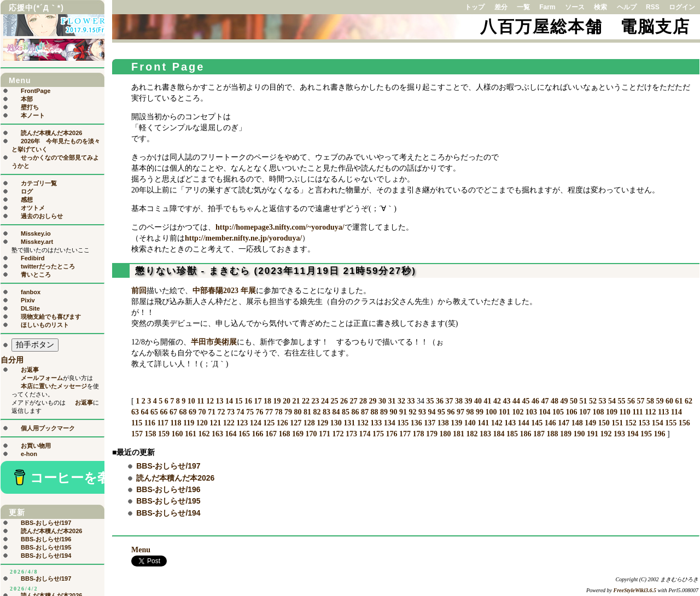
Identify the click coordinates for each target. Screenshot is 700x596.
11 (200, 401)
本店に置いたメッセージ (54, 386)
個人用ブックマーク (48, 428)
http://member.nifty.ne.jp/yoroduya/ (243, 238)
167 (271, 434)
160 (177, 434)
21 (296, 401)
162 (204, 434)
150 (604, 423)
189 (566, 434)
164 (231, 434)
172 (338, 434)
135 (403, 423)
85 (346, 412)
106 (572, 412)
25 (334, 401)
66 (164, 412)
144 (524, 423)
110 (625, 412)
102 (518, 412)
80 (298, 412)
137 (430, 423)
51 (583, 401)
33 (411, 401)
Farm (547, 7)
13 (219, 401)
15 (238, 401)
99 (480, 412)
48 (555, 401)
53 (602, 401)
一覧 (523, 7)
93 (422, 412)
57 (640, 401)
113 (663, 412)
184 (499, 434)
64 (145, 412)
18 (267, 401)
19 (277, 401)
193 (619, 434)
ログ (27, 191)
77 (269, 412)
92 (413, 412)
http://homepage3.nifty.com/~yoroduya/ (280, 227)
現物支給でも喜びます (51, 317)
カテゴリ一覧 (39, 183)
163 (217, 434)
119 (189, 423)
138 (443, 423)
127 (296, 423)
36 (440, 401)
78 (279, 412)
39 (468, 401)
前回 (139, 291)
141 (483, 423)
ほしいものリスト (45, 325)
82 (317, 412)
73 (231, 412)
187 (539, 434)
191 (593, 434)
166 (258, 434)
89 (384, 412)
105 (558, 412)
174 (365, 434)
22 (306, 401)
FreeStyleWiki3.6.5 (635, 590)
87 (365, 412)
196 (660, 434)
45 (526, 401)
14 (229, 401)
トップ (475, 7)
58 (650, 401)
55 (621, 401)
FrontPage (36, 91)
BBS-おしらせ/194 (168, 513)
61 (679, 401)
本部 (27, 99)
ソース (575, 7)
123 (242, 423)
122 (229, 423)
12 (210, 401)
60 (669, 401)
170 (311, 434)
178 (419, 434)
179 (432, 434)
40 (478, 401)
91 (403, 412)
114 (676, 412)
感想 (27, 200)
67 (173, 412)
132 (363, 423)
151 (617, 423)
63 (135, 412)
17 (258, 401)
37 (449, 401)
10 (191, 401)
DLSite (30, 308)
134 (390, 423)
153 (644, 423)
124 (256, 423)
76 (260, 412)
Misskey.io (36, 233)
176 (392, 434)
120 (202, 423)
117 (162, 423)
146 (550, 423)
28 (363, 401)
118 (176, 423)
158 (151, 434)
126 (282, 423)
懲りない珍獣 (166, 271)
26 (344, 401)
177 (405, 434)
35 (430, 401)
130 (336, 423)
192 (606, 434)
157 (137, 434)
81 (307, 412)
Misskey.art (37, 242)
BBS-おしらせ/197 (168, 466)
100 (491, 412)
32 (401, 401)
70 (202, 412)
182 (472, 434)
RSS (653, 7)
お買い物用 (36, 446)
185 (512, 434)
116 (150, 423)
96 (451, 412)
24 (325, 401)
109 (612, 412)
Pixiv (28, 300)
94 (432, 412)
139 (456, 423)
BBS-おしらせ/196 (168, 489)
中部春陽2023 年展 (224, 291)
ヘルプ (627, 7)
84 (336, 412)
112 (650, 412)
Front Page (168, 67)
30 (382, 401)
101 (504, 412)
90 (394, 412)
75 (250, 412)
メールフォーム (42, 378)
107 (585, 412)
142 (497, 423)
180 (445, 434)
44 (516, 401)
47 (545, 401)
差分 (501, 7)
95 (441, 412)
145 (537, 423)
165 (244, 434)
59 (660, 401)
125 (269, 423)
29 (372, 401)
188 (553, 434)
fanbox (31, 292)
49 (564, 401)
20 (287, 401)
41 (487, 401)
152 (631, 423)
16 (248, 401)
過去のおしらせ (42, 216)
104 (545, 412)
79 (288, 412)
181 (459, 434)
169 (298, 434)
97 (460, 412)
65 (154, 412)
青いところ (36, 274)
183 (485, 434)
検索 (600, 7)
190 (579, 434)
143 (510, 423)
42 (497, 401)
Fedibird (33, 258)
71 (212, 412)
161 (191, 434)
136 (416, 423)
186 (526, 434)
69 (192, 412)
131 (349, 423)
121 (215, 423)
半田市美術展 (214, 342)
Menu (141, 550)
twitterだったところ (48, 266)
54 (612, 401)
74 (241, 412)
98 (470, 412)
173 (351, 434)
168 (285, 434)
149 (590, 423)
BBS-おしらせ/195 (168, 501)
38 (459, 401)
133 (376, 423)
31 (392, 401)
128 (309, 423)
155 (671, 423)
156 (684, 423)
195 (646, 434)
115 (137, 423)
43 (506, 401)
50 (574, 401)
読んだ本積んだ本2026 (175, 478)
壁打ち (30, 107)
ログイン (682, 7)
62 (689, 401)
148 (577, 423)
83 (326, 412)
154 (658, 423)
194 (633, 434)
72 (221, 412)
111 (637, 412)
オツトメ (33, 208)
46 (535, 401)
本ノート (33, 115)
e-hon (29, 454)
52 (593, 401)
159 (164, 434)
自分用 (12, 360)
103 (531, 412)
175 (378, 434)
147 (564, 423)
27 (353, 401)
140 (470, 423)
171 (325, 434)
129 (322, 423)
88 (375, 412)
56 (631, 401)
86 (355, 412)
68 (183, 412)
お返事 (30, 370)
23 (315, 401)
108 (599, 412)
